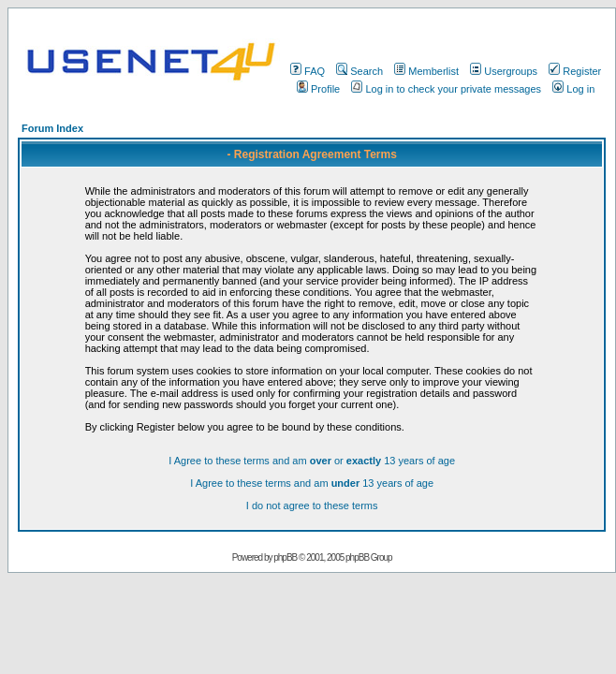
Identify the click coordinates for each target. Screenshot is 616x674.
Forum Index (52, 128)
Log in (573, 89)
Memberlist (426, 71)
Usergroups (504, 71)
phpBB (285, 557)
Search (359, 71)
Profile (318, 89)
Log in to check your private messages (446, 89)
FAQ (308, 71)
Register (575, 71)
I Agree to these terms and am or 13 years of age (312, 461)
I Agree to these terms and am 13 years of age (312, 483)
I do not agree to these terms (312, 505)
